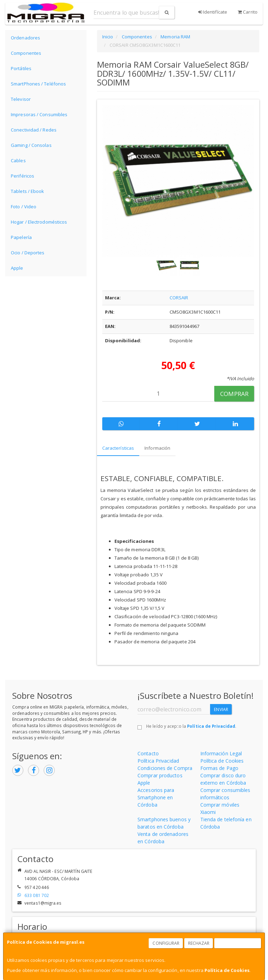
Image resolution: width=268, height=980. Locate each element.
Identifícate (213, 12)
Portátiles (21, 68)
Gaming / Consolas (31, 145)
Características (118, 448)
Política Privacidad (158, 761)
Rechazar (199, 943)
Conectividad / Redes (34, 130)
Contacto (148, 753)
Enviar (221, 709)
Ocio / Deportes (28, 253)
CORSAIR (179, 298)
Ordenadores (25, 38)
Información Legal (221, 753)
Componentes (26, 53)
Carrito (248, 12)
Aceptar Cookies (238, 943)
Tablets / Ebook (28, 191)
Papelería (21, 237)
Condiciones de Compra (165, 768)
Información (157, 448)
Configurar (166, 943)
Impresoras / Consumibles (39, 114)
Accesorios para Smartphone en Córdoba (156, 797)
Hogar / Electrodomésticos (39, 222)
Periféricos (23, 176)
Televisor (21, 99)
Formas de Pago (219, 768)
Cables (18, 160)
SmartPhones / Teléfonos (38, 84)
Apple (17, 268)
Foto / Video (24, 207)
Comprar (234, 394)
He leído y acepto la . (191, 726)
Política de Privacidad (211, 726)
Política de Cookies (227, 970)
